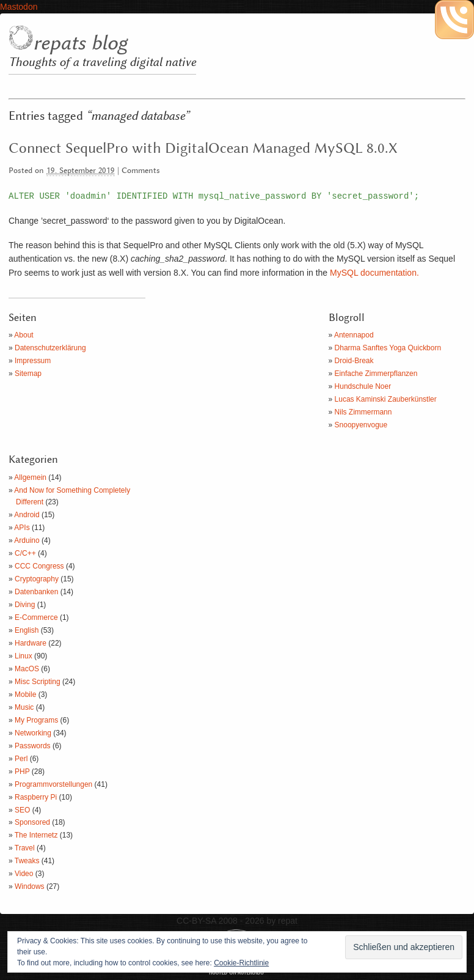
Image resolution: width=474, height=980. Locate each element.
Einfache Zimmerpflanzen (376, 374)
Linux (24, 656)
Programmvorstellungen (53, 784)
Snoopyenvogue (361, 425)
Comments (141, 171)
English (27, 630)
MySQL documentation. (374, 273)
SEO (22, 810)
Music (24, 707)
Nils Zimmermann (363, 412)
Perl (21, 759)
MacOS (27, 669)
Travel (25, 848)
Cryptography (37, 579)
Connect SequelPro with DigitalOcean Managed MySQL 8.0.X (203, 149)
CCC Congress (39, 566)
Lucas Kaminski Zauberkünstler (386, 399)
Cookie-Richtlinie (241, 963)
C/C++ (25, 553)
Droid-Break (354, 361)
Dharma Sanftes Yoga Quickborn (388, 348)
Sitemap (28, 374)
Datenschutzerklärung (50, 348)
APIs (22, 528)
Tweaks (27, 861)
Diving (25, 605)
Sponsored (32, 822)
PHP (22, 772)
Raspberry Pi (36, 797)
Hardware (31, 643)
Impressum (33, 361)
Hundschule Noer (363, 386)
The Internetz (36, 835)
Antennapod (354, 335)
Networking (33, 733)
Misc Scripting (38, 682)
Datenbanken (36, 592)
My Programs (36, 720)
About (24, 335)
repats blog (80, 43)
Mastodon (19, 7)
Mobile (25, 694)
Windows (30, 886)
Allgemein (30, 477)
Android (27, 515)
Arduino (27, 540)
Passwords (33, 746)
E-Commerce (36, 617)
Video (24, 874)
